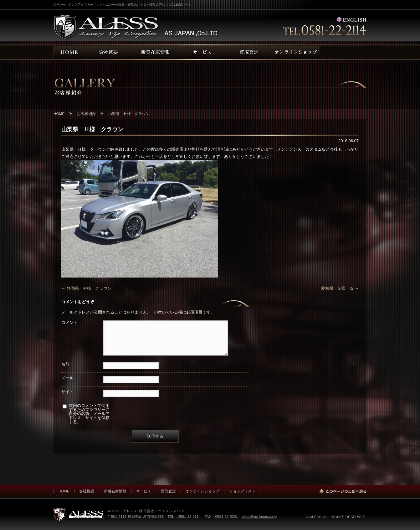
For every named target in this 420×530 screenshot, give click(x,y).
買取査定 (168, 491)
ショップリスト (242, 491)
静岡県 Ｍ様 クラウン (86, 288)
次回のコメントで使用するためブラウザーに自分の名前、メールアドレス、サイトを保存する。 (89, 414)
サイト (67, 392)
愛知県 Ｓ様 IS (340, 288)
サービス (144, 491)
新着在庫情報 (115, 491)
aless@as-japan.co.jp (259, 516)
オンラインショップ (202, 491)
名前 (67, 364)
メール (69, 378)
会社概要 (87, 491)
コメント (69, 322)
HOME (64, 491)
